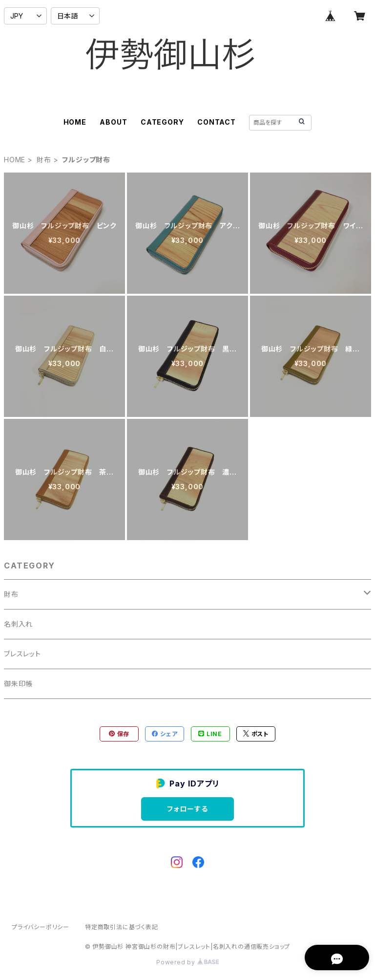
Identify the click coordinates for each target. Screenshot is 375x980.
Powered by (187, 962)
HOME (75, 122)
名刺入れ (18, 624)
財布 (44, 160)
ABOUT (113, 122)
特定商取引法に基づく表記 (122, 927)
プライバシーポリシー (41, 927)
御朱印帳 (18, 684)
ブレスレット (22, 654)
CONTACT (217, 122)
